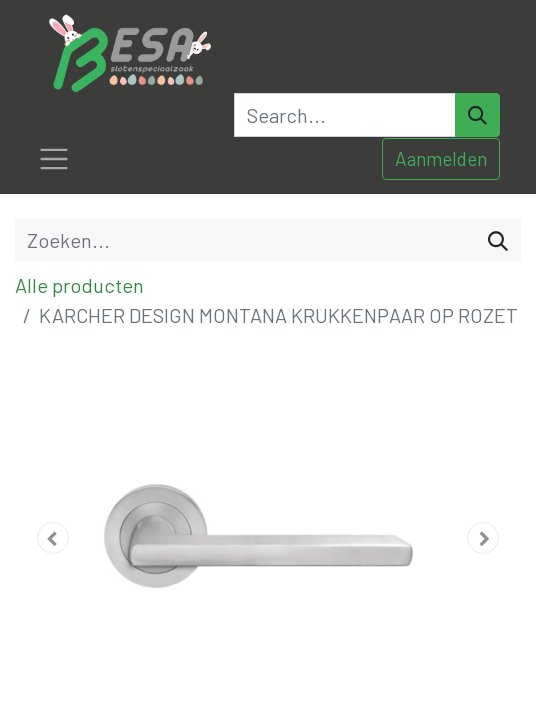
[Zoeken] (498, 240)
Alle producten (79, 285)
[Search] (477, 115)
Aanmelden (441, 158)
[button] (53, 538)
